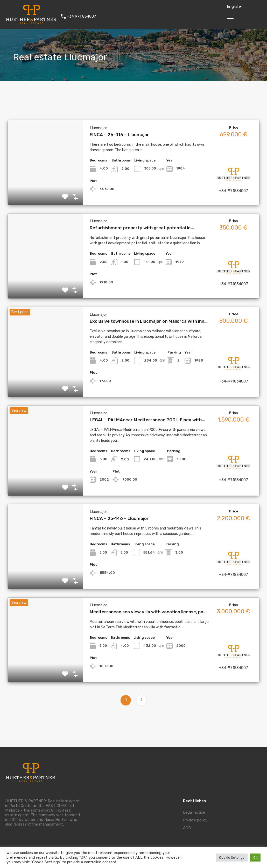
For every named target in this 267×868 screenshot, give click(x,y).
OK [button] (255, 858)
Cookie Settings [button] (232, 858)
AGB (187, 828)
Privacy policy (195, 820)
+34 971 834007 (82, 16)
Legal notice (194, 812)
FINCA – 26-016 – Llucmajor (119, 135)
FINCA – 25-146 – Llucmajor (119, 518)
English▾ (234, 6)
